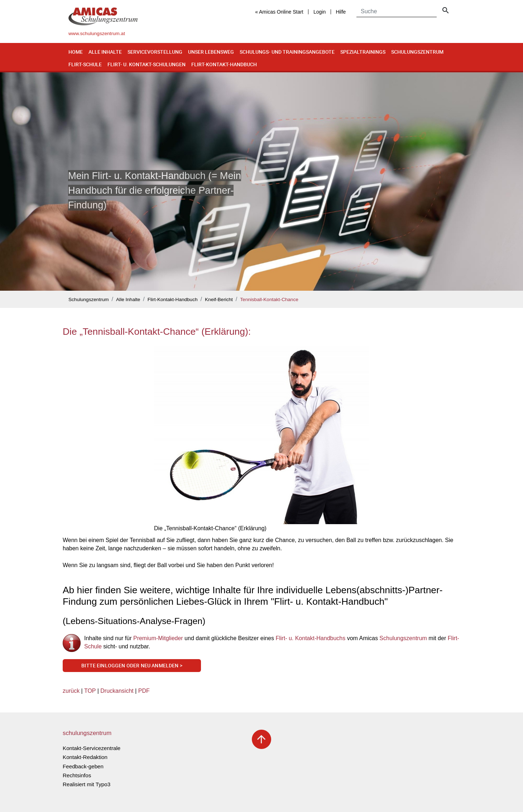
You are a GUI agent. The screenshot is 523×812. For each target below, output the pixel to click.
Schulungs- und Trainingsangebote (287, 52)
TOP (90, 691)
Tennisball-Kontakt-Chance (269, 299)
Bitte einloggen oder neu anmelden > (132, 665)
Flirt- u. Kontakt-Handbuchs (310, 638)
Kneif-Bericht (219, 299)
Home (76, 52)
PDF (144, 691)
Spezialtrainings (363, 52)
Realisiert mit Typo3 (87, 784)
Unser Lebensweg (211, 52)
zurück (71, 691)
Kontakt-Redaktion (85, 757)
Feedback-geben (83, 766)
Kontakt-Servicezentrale (92, 748)
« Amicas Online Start (279, 12)
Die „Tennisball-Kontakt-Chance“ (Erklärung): (157, 332)
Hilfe (341, 12)
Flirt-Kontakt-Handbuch (224, 64)
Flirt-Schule (85, 64)
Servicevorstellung (155, 52)
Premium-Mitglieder (159, 638)
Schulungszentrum (417, 52)
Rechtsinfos (77, 775)
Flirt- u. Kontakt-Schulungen (147, 64)
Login (320, 12)
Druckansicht (117, 691)
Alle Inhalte (105, 52)
